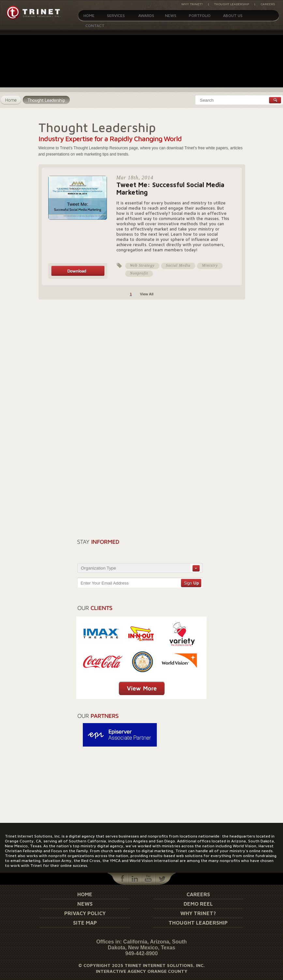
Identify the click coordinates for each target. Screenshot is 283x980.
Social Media (178, 265)
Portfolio (200, 15)
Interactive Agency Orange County (142, 971)
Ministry (210, 265)
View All (147, 294)
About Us (233, 15)
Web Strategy (142, 265)
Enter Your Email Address (104, 583)
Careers (268, 4)
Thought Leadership (232, 4)
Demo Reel (198, 904)
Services (116, 15)
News (171, 15)
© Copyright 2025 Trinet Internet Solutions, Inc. (141, 965)
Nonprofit (139, 273)
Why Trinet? (192, 4)
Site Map (85, 923)
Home (89, 15)
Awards (146, 15)
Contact (95, 26)
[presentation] (166, 549)
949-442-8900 (141, 953)
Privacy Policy (85, 913)
